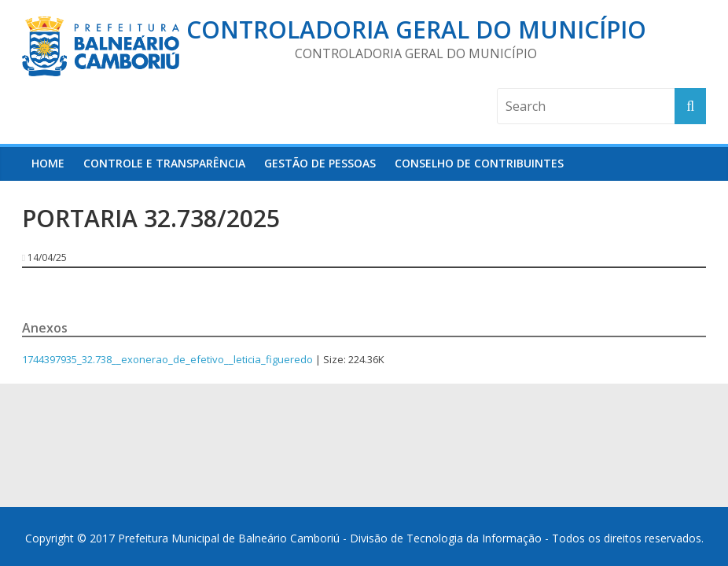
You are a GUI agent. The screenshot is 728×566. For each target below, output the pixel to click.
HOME (48, 163)
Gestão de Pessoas (320, 163)
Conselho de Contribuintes (479, 163)
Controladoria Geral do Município (416, 29)
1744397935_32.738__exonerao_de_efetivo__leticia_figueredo (167, 359)
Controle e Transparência (164, 163)
